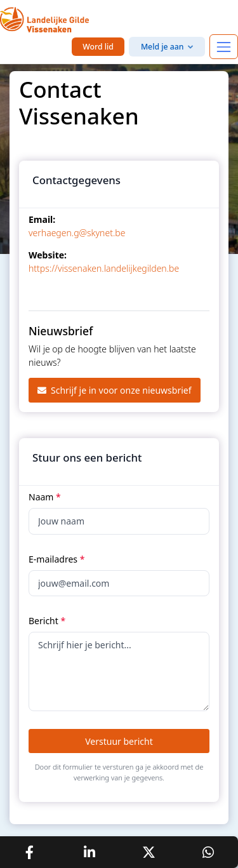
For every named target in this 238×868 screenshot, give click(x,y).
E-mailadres (56, 559)
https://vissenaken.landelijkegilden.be (104, 268)
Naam (45, 497)
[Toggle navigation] (224, 47)
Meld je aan (162, 47)
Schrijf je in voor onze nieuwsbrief (115, 390)
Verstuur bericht (119, 741)
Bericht (47, 621)
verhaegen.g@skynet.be (77, 233)
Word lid (98, 47)
